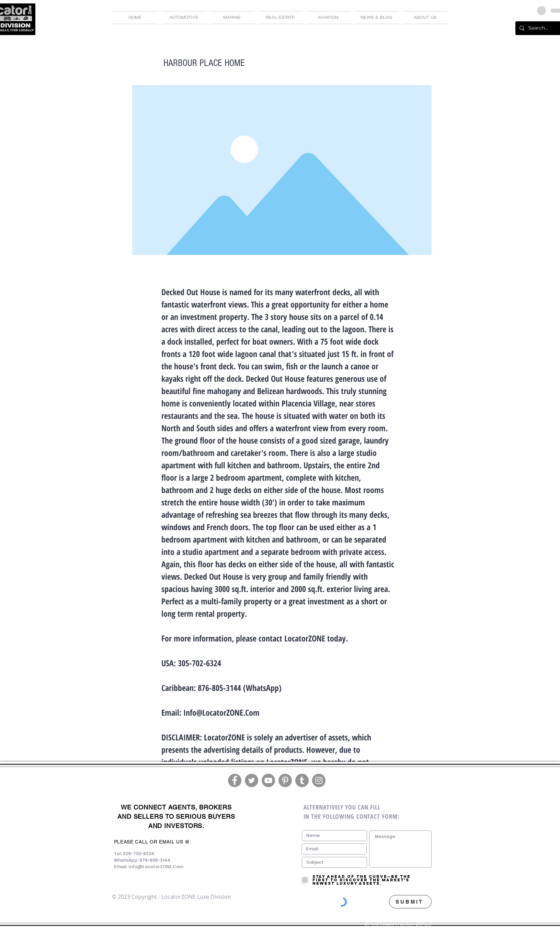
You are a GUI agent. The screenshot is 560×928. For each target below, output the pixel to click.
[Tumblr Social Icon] (302, 780)
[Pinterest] (285, 780)
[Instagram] (319, 780)
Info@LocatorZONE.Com (221, 712)
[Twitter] (252, 780)
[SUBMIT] (410, 902)
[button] (376, 18)
